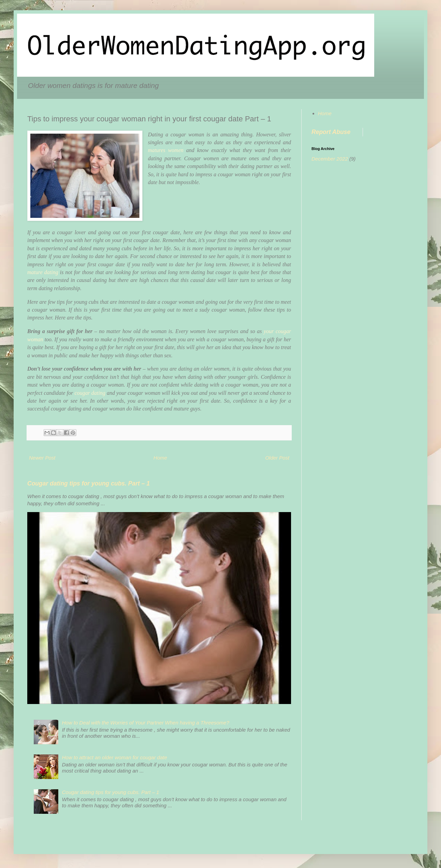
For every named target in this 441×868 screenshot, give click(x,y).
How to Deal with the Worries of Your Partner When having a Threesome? (146, 723)
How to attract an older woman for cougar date (115, 757)
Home (160, 458)
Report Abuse (331, 132)
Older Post (277, 458)
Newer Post (42, 458)
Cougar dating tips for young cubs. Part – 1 (88, 483)
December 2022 (330, 159)
